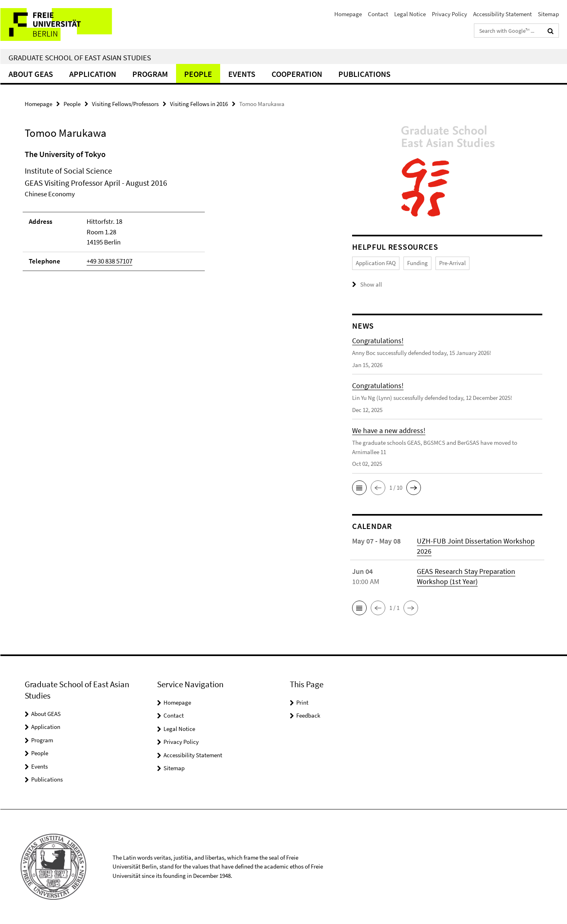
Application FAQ (376, 263)
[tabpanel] (173, 214)
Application (93, 74)
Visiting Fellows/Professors (125, 104)
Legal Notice (410, 14)
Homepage (348, 14)
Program (150, 74)
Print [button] (302, 702)
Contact (378, 14)
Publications (364, 74)
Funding (417, 263)
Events (242, 74)
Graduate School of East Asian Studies (80, 57)
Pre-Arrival (452, 263)
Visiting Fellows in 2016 (199, 104)
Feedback (308, 715)
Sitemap (548, 14)
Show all (371, 284)
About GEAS (31, 74)
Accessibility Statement (502, 14)
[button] (359, 488)
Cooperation (297, 74)
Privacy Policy (449, 14)
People (198, 74)
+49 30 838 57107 (109, 261)
